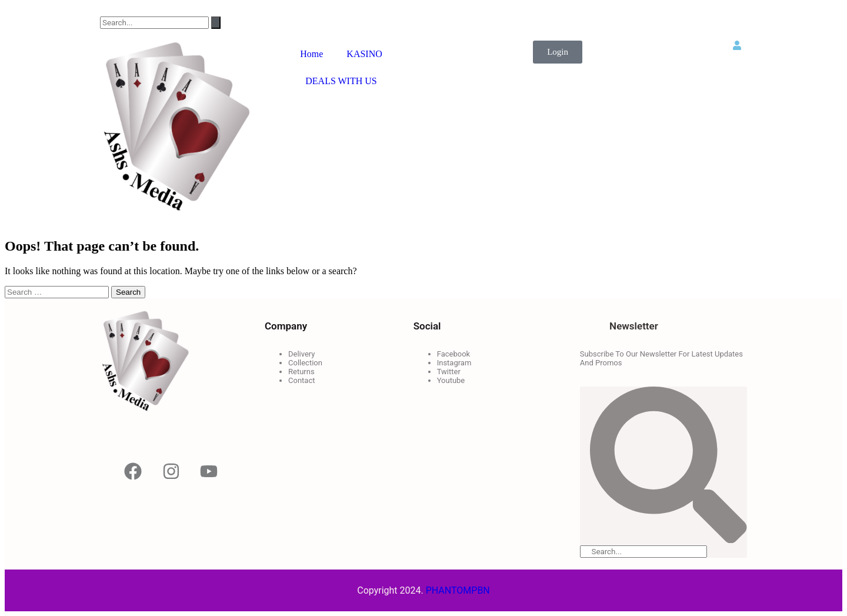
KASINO (364, 54)
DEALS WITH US (341, 81)
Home (311, 54)
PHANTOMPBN (458, 590)
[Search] (216, 23)
